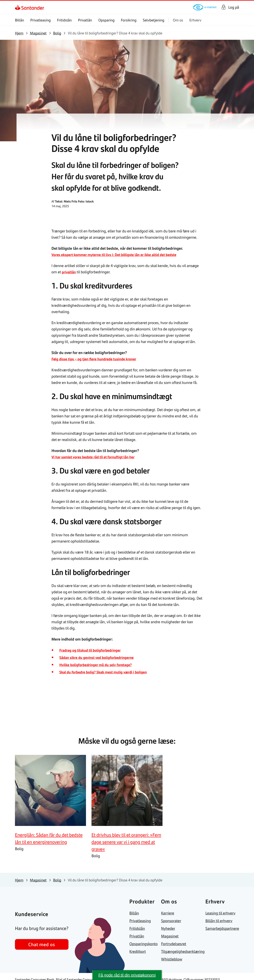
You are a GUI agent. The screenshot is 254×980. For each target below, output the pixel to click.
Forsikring (129, 20)
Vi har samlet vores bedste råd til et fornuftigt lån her (96, 457)
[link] (18, 7)
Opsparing (107, 20)
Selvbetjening (154, 20)
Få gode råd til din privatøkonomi (127, 975)
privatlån (69, 272)
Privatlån (85, 20)
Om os (178, 20)
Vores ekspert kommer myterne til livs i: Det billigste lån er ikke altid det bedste (119, 255)
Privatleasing (41, 20)
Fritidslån (64, 20)
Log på (234, 7)
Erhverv (195, 20)
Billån (19, 20)
